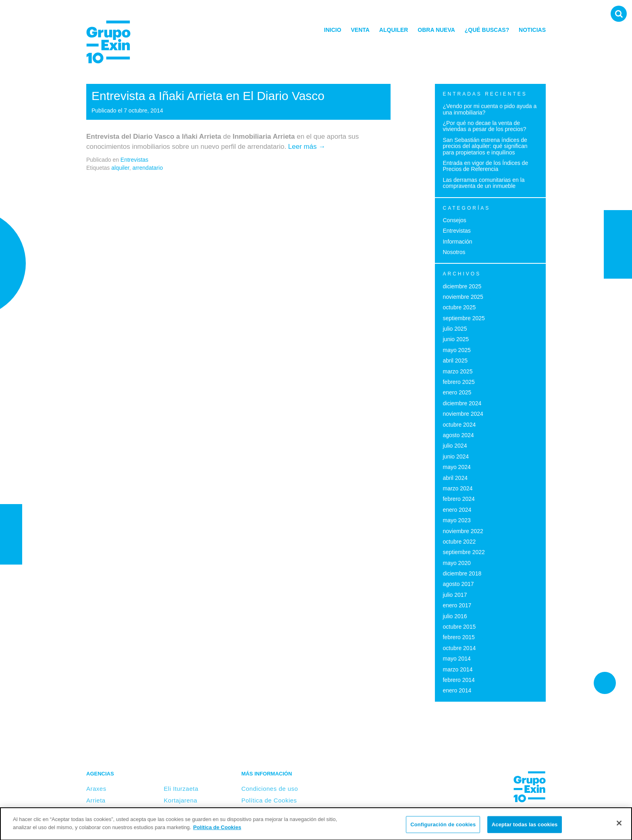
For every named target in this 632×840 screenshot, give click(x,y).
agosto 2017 (458, 584)
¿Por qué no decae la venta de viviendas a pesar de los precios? (484, 126)
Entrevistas (134, 160)
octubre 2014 (459, 648)
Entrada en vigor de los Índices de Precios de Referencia (485, 166)
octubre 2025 (459, 307)
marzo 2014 (457, 669)
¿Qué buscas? (487, 30)
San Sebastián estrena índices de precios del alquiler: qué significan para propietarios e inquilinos (485, 146)
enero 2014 (457, 690)
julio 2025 (455, 329)
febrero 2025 (458, 382)
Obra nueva (436, 30)
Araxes (96, 789)
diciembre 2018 (462, 573)
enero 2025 (457, 392)
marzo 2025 (457, 371)
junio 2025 (456, 339)
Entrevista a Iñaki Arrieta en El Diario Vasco (208, 96)
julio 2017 (455, 595)
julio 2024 (455, 446)
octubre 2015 (459, 627)
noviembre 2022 (463, 531)
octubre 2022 (459, 542)
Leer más (307, 147)
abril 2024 (455, 478)
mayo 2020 (456, 563)
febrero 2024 (458, 499)
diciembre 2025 (462, 286)
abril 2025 (455, 361)
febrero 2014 (458, 680)
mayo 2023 (456, 520)
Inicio (333, 30)
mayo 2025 (456, 350)
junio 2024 (456, 456)
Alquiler (394, 30)
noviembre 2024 (463, 414)
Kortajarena (180, 800)
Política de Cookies (269, 800)
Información (457, 242)
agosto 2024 (458, 435)
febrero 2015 (458, 637)
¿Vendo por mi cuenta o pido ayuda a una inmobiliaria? (490, 109)
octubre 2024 (459, 425)
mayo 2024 (456, 467)
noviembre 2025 (463, 297)
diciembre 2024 (462, 403)
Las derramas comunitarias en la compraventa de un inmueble (483, 183)
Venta (360, 30)
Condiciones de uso (270, 789)
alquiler (120, 168)
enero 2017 (457, 605)
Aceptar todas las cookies (525, 827)
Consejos (454, 220)
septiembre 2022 (464, 552)
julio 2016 (455, 616)
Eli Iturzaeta (181, 789)
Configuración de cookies (443, 827)
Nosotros (454, 252)
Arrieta (96, 800)
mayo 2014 (456, 659)
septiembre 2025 (464, 318)
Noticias (532, 30)
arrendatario (148, 168)
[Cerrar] (619, 825)
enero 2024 (457, 510)
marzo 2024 (457, 488)
